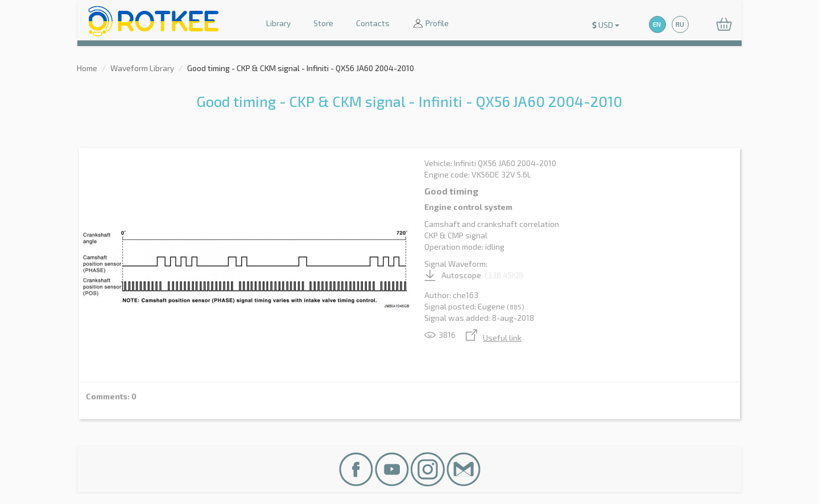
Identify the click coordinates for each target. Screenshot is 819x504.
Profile (431, 24)
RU (680, 24)
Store (323, 23)
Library (278, 23)
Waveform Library (142, 68)
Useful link (494, 338)
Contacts (373, 23)
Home (87, 68)
